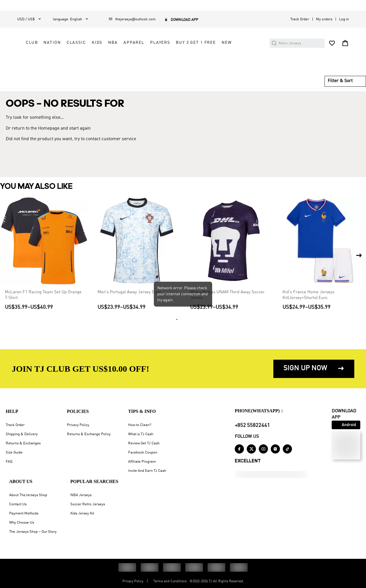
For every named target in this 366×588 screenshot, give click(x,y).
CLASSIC (187, 45)
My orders (324, 19)
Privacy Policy (78, 425)
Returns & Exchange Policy (89, 434)
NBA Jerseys (81, 495)
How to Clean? (140, 425)
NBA (224, 45)
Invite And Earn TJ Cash (147, 471)
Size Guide (14, 453)
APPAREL (245, 45)
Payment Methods (24, 513)
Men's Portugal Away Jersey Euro (129, 303)
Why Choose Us (22, 523)
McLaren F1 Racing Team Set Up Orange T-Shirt (43, 306)
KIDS (208, 45)
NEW (213, 58)
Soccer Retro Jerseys (88, 504)
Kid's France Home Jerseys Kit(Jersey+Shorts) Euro (308, 306)
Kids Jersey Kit (82, 513)
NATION (163, 45)
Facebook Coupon (143, 453)
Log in (344, 19)
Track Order (300, 19)
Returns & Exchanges (23, 443)
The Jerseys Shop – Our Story (33, 532)
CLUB (143, 45)
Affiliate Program (142, 462)
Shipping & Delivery (22, 434)
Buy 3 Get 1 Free (182, 58)
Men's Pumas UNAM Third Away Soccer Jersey (227, 306)
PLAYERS (147, 58)
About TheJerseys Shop (28, 495)
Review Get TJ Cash (144, 443)
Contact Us (18, 504)
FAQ (9, 462)
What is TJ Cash (141, 434)
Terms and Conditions (170, 581)
